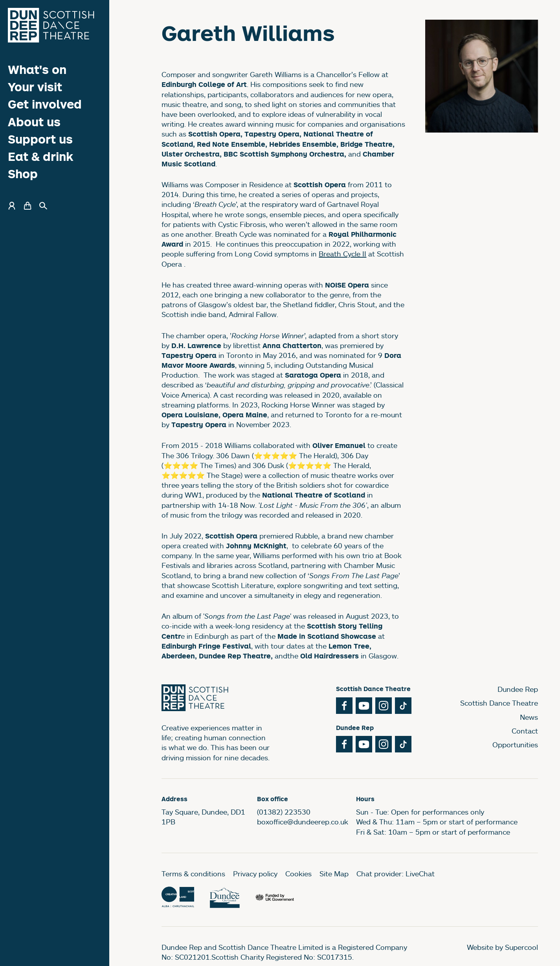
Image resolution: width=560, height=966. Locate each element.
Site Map (334, 874)
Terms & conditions (193, 874)
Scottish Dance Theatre (499, 703)
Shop (23, 174)
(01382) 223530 (284, 812)
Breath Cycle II (342, 254)
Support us (40, 139)
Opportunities (515, 745)
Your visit (35, 87)
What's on (37, 69)
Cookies (298, 874)
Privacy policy (255, 874)
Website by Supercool (502, 947)
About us (34, 122)
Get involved (45, 104)
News (529, 717)
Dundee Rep (518, 689)
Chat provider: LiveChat (396, 874)
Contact (525, 731)
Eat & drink (41, 156)
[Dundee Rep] (51, 25)
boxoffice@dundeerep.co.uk (303, 822)
